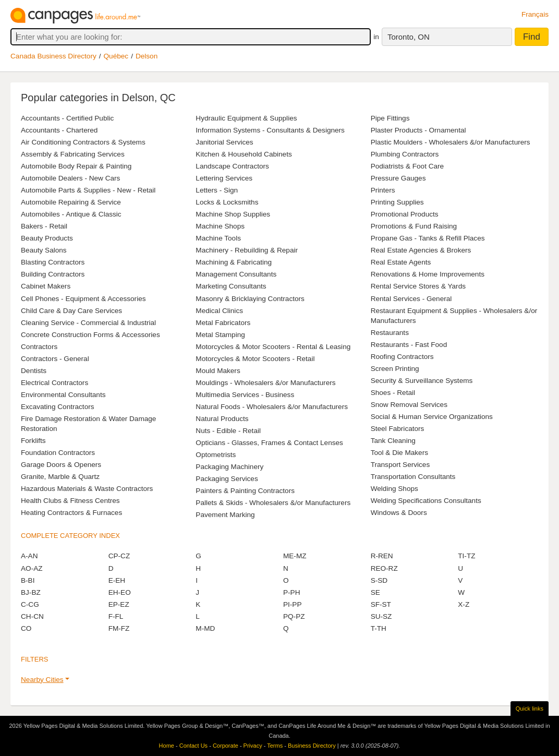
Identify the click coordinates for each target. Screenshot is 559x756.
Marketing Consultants (231, 286)
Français (535, 14)
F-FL (116, 616)
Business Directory (312, 746)
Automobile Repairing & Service (71, 202)
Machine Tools (218, 238)
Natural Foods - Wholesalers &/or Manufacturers (272, 407)
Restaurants (390, 333)
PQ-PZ (294, 616)
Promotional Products (405, 214)
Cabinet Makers (46, 286)
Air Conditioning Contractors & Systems (83, 142)
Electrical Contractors (54, 383)
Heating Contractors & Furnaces (71, 513)
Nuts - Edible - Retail (228, 431)
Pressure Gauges (398, 178)
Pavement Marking (225, 515)
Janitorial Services (224, 142)
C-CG (30, 604)
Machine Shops (220, 226)
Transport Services (400, 465)
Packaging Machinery (229, 467)
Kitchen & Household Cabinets (244, 154)
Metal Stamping (220, 335)
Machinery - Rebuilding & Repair (247, 250)
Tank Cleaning (393, 441)
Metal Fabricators (223, 323)
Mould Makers (218, 371)
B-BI (28, 580)
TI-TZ (466, 556)
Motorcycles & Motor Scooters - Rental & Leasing (273, 347)
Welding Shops (394, 489)
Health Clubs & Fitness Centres (70, 501)
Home (167, 746)
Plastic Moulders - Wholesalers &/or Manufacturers (451, 142)
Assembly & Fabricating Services (73, 154)
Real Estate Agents (401, 262)
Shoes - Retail (393, 393)
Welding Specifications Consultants (426, 501)
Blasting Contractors (53, 262)
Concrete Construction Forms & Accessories (90, 335)
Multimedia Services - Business (245, 395)
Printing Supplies (397, 202)
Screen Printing (395, 369)
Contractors (39, 347)
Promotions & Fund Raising (414, 226)
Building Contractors (53, 274)
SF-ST (381, 604)
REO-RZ (384, 568)
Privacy (253, 746)
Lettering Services (224, 178)
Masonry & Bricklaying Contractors (250, 299)
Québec (116, 56)
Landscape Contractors (232, 166)
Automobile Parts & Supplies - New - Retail (88, 190)
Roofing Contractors (402, 357)
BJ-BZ (31, 592)
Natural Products (222, 419)
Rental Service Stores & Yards (418, 286)
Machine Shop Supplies (233, 214)
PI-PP (293, 604)
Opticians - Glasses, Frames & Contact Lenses (269, 443)
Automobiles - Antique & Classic (71, 214)
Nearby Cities (42, 680)
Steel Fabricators (398, 429)
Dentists (34, 371)
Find (532, 37)
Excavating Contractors (58, 407)
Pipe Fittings (390, 118)
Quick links (530, 709)
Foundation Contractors (58, 453)
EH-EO (120, 592)
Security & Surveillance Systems (422, 381)
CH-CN (32, 616)
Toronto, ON (409, 37)
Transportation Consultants (413, 477)
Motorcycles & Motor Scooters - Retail (255, 359)
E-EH (117, 580)
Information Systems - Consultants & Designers (270, 130)
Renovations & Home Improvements (428, 274)
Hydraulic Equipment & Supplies (246, 118)
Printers (383, 190)
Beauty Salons (44, 250)
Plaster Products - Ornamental (418, 130)
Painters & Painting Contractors (245, 491)
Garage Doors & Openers (61, 465)
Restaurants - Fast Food (409, 345)
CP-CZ (119, 556)
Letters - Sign (217, 190)
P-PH (291, 592)
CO (26, 628)
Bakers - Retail (44, 226)
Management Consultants (236, 274)
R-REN (382, 556)
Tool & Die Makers (399, 453)
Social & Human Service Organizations (432, 417)
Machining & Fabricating (234, 262)
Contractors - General (55, 359)
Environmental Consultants (63, 395)
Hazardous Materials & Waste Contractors (87, 489)
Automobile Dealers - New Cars (70, 178)
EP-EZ (119, 604)
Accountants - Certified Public (67, 118)
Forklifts (33, 441)
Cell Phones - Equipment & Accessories (83, 299)
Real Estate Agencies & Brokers (421, 250)
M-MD (205, 628)
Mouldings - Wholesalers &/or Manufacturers (265, 383)
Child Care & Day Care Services (71, 311)
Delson (147, 56)
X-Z (464, 604)
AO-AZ (32, 568)
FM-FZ (119, 628)
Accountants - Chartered (59, 130)
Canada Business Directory (53, 56)
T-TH (379, 628)
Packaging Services (227, 479)
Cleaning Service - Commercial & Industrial (88, 323)
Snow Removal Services (409, 405)
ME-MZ (295, 556)
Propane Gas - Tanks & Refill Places (428, 238)
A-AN (29, 556)
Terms (275, 746)
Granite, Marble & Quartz (60, 477)
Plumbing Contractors (405, 154)
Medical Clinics (219, 311)
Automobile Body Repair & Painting (76, 166)
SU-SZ (381, 616)
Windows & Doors (399, 513)
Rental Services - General (411, 299)
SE (375, 592)
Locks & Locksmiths (227, 202)
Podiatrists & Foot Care (408, 166)
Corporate (226, 746)
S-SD (379, 580)
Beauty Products (47, 238)
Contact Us (193, 746)
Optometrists (216, 455)
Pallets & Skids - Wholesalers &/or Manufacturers (273, 503)
